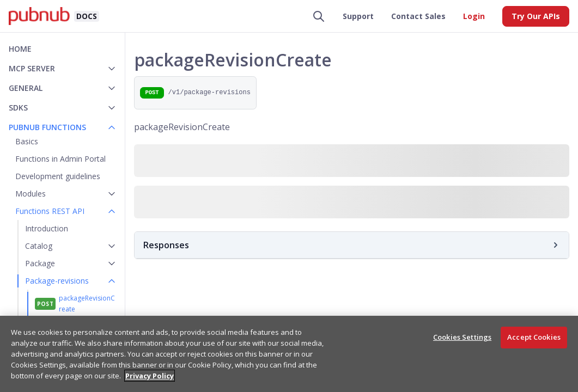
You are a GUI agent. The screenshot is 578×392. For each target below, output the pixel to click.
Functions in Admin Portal (60, 159)
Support (358, 16)
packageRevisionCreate (87, 304)
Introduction (47, 228)
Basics (27, 141)
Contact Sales (418, 16)
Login (474, 16)
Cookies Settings (462, 337)
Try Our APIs (536, 16)
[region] (289, 354)
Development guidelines (58, 176)
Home (20, 49)
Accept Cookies (534, 337)
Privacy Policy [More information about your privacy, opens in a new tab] (150, 376)
